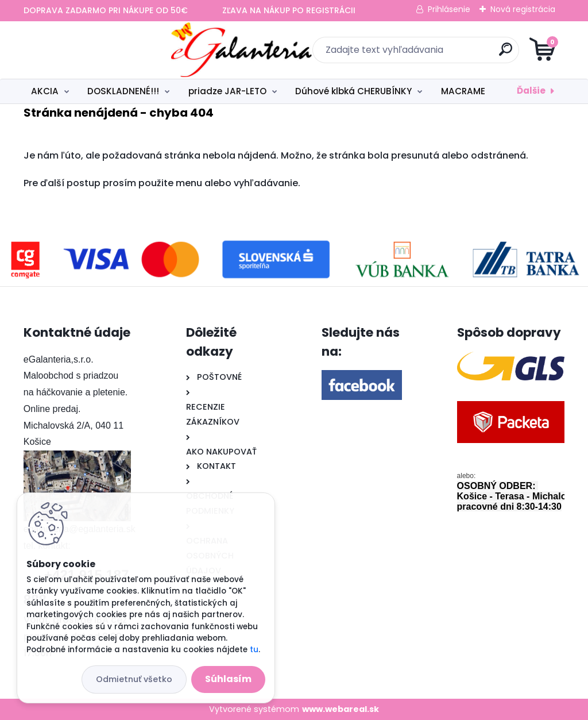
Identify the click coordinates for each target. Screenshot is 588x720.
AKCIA (45, 91)
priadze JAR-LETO (227, 91)
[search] (432, 54)
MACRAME (463, 91)
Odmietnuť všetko (134, 679)
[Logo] (94, 50)
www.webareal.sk (341, 709)
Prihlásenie (449, 9)
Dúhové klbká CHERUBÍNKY (353, 91)
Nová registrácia (523, 9)
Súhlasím (228, 679)
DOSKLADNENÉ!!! (123, 91)
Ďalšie (531, 91)
